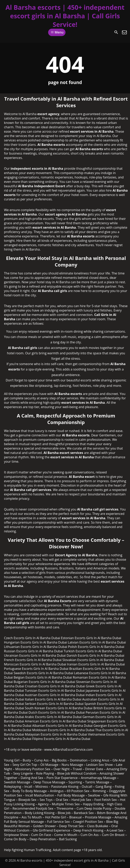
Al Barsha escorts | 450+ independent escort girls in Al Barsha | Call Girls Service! (65, 16)
